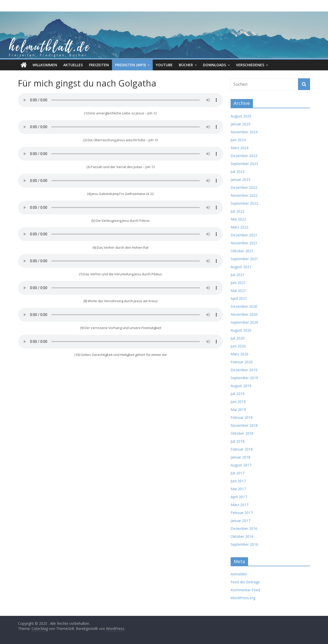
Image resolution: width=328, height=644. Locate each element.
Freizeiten (99, 65)
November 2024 (244, 132)
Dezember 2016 (244, 528)
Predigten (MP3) (130, 65)
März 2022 (239, 227)
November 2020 (244, 314)
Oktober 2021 (242, 251)
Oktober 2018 (242, 433)
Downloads (214, 65)
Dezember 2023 (244, 156)
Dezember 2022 (244, 187)
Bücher (186, 65)
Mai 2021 (238, 291)
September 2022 (244, 203)
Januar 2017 (240, 521)
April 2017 (239, 497)
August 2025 (241, 116)
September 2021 (244, 259)
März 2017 (239, 505)
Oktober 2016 (242, 536)
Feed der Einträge (245, 582)
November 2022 (244, 195)
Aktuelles (73, 65)
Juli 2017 (238, 473)
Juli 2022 (238, 211)
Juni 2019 (238, 402)
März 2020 (239, 354)
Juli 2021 (238, 275)
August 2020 (241, 330)
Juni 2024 (238, 140)
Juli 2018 (238, 441)
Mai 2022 (238, 219)
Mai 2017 (238, 489)
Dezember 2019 (244, 370)
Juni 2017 (238, 481)
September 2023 (244, 164)
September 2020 (244, 322)
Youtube (164, 65)
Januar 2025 (240, 124)
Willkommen (45, 65)
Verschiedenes (250, 65)
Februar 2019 (242, 417)
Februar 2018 (242, 449)
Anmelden (239, 574)
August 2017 (241, 465)
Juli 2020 (238, 338)
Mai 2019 (238, 410)
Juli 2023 (238, 172)
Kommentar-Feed (245, 590)
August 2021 (241, 267)
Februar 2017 (242, 513)
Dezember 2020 (244, 306)
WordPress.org (243, 598)
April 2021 (239, 298)
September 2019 (244, 378)
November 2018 (244, 425)
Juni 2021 (238, 283)
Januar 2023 (240, 179)
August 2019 (241, 386)
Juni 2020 (238, 346)
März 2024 (239, 148)
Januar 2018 (240, 457)
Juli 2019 (238, 394)
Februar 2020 (242, 362)
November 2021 (244, 243)
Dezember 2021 (244, 235)
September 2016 (244, 544)
